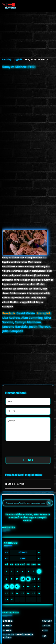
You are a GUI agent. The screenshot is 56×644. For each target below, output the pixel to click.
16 (12, 586)
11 (23, 579)
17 (17, 586)
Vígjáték (18, 59)
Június (23, 552)
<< (7, 552)
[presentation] (28, 450)
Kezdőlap (7, 59)
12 (28, 579)
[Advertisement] (28, 98)
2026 (23, 558)
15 (7, 586)
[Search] (49, 503)
